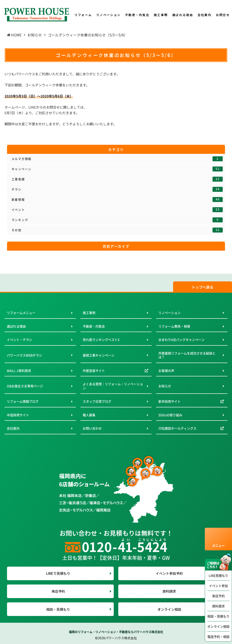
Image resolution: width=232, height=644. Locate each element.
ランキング (117, 220)
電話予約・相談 (218, 637)
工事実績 (117, 179)
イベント (117, 210)
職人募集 (89, 415)
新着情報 (117, 200)
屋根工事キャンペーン (99, 355)
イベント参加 (218, 586)
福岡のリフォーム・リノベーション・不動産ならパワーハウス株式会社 (116, 632)
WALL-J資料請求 (19, 371)
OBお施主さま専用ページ (25, 386)
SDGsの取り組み (170, 415)
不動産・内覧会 (94, 326)
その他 (117, 230)
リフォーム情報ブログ (23, 401)
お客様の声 (166, 371)
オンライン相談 (218, 626)
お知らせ (165, 386)
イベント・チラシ (19, 340)
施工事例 (89, 313)
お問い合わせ (92, 428)
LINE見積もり (218, 575)
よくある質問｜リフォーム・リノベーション (113, 386)
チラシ (117, 189)
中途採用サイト (18, 415)
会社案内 (13, 428)
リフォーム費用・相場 (174, 326)
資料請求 (218, 606)
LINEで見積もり (58, 573)
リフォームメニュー (21, 313)
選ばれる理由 (16, 326)
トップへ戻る (203, 287)
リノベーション (169, 313)
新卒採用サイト (169, 401)
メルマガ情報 (117, 159)
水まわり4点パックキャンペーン (181, 340)
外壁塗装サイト (94, 371)
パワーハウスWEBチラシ (24, 355)
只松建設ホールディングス (177, 428)
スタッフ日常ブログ (97, 401)
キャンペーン (117, 169)
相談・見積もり (218, 616)
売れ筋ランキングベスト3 (101, 340)
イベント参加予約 (169, 573)
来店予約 (218, 596)
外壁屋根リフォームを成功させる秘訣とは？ (187, 355)
